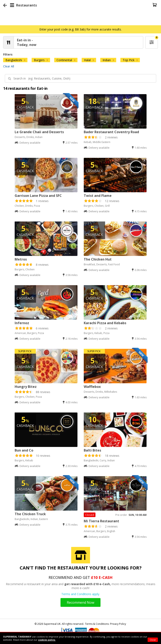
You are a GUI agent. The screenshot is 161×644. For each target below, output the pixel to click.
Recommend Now (80, 602)
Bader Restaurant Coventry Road (111, 132)
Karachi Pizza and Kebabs (105, 323)
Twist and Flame (98, 196)
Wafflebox (92, 387)
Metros (21, 259)
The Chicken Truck (30, 514)
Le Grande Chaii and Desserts (39, 132)
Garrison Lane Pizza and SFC (38, 196)
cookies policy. (47, 640)
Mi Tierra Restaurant (101, 521)
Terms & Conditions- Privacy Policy (106, 624)
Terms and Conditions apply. (81, 594)
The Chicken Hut (98, 259)
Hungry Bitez (26, 387)
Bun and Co (24, 450)
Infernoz (22, 323)
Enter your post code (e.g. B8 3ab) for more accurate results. (80, 29)
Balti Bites (92, 450)
